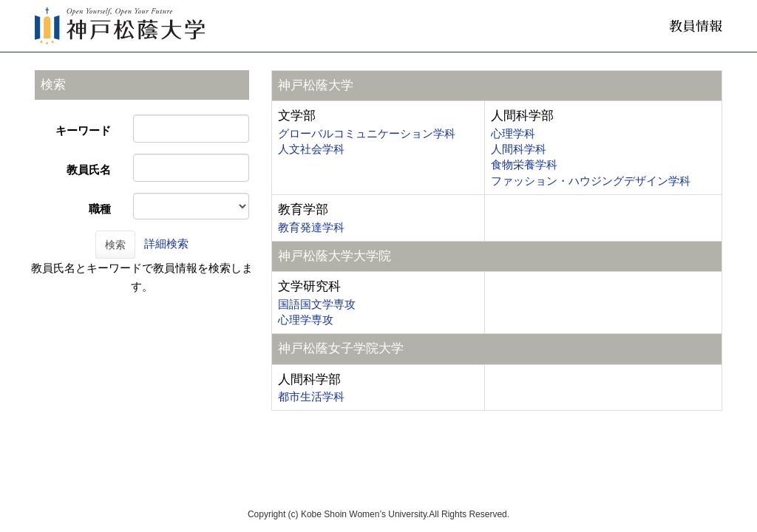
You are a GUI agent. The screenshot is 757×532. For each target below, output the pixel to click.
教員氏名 (89, 170)
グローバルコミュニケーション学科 (367, 133)
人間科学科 (519, 149)
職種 (100, 209)
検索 (115, 245)
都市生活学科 (311, 396)
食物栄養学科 (524, 164)
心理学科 (513, 133)
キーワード (83, 130)
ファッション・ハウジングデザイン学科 (591, 181)
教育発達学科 (311, 227)
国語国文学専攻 (317, 304)
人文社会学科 (311, 149)
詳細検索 (166, 243)
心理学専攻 (306, 320)
